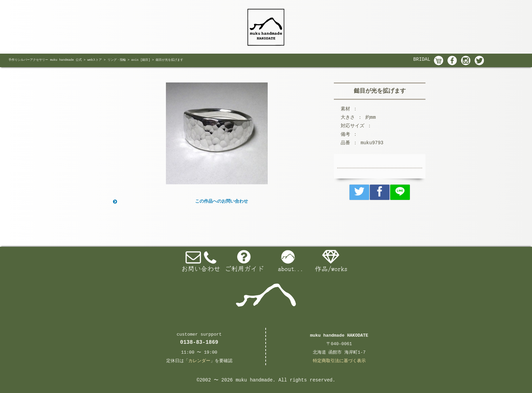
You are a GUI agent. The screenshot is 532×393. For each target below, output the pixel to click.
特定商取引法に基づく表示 (339, 361)
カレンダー (199, 361)
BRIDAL (422, 59)
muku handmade (254, 380)
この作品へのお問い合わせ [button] (180, 202)
